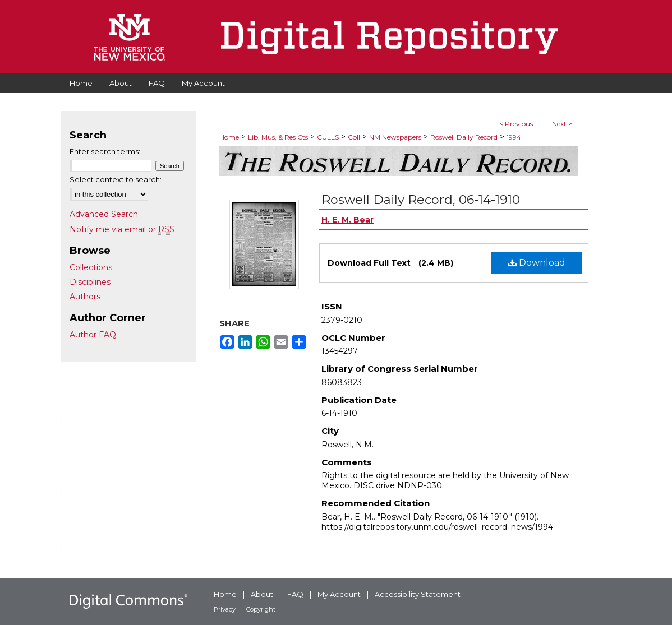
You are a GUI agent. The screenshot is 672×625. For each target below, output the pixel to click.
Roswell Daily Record (464, 137)
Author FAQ (93, 335)
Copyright (261, 609)
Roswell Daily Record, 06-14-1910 (421, 200)
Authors (85, 297)
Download (537, 263)
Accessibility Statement (418, 594)
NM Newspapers (395, 137)
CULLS (328, 137)
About (262, 594)
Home (229, 137)
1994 (514, 137)
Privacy (225, 609)
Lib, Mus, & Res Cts (278, 137)
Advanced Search (104, 214)
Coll (354, 137)
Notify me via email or (122, 229)
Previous (519, 124)
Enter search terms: (105, 151)
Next (559, 124)
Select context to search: (116, 179)
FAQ (295, 594)
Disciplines (90, 282)
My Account (339, 594)
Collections (91, 267)
